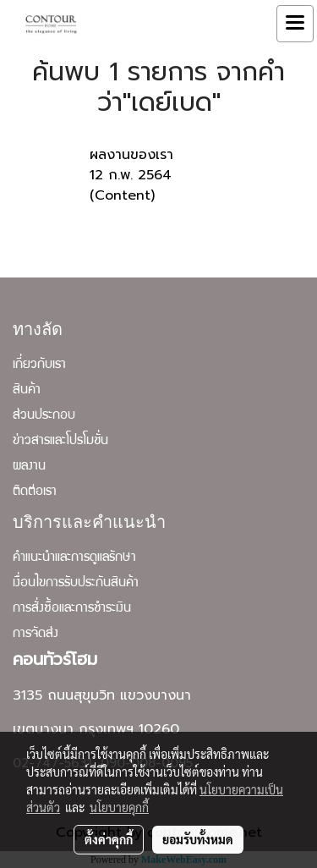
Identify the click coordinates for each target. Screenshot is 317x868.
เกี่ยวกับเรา (39, 365)
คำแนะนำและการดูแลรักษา (74, 558)
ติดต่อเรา (35, 492)
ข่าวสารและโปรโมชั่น (60, 442)
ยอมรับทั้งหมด (198, 839)
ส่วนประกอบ (44, 416)
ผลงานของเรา (131, 155)
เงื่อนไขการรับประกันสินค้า (76, 584)
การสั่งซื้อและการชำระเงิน (72, 609)
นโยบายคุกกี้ (119, 807)
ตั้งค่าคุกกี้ (109, 839)
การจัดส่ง (36, 635)
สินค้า (27, 391)
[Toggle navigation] (295, 24)
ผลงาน (29, 467)
